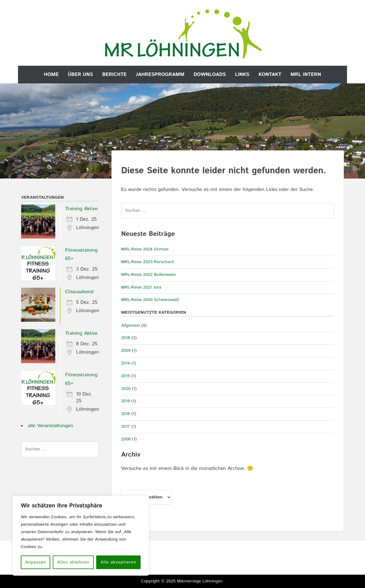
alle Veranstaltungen (51, 426)
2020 (126, 389)
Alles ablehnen (73, 562)
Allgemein (131, 325)
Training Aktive (81, 209)
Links (242, 75)
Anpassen (36, 562)
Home (52, 75)
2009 (126, 351)
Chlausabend (79, 292)
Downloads (210, 75)
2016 (125, 414)
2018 (125, 338)
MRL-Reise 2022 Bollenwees (148, 275)
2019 (125, 401)
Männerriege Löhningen (200, 581)
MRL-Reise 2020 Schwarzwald (150, 300)
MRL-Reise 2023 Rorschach (148, 262)
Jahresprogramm (160, 75)
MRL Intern (306, 75)
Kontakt (270, 75)
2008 (126, 439)
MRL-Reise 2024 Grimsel (145, 249)
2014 (125, 363)
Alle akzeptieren (119, 562)
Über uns (80, 75)
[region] (81, 536)
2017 (125, 427)
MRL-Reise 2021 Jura (141, 287)
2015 (125, 376)
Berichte (114, 75)
